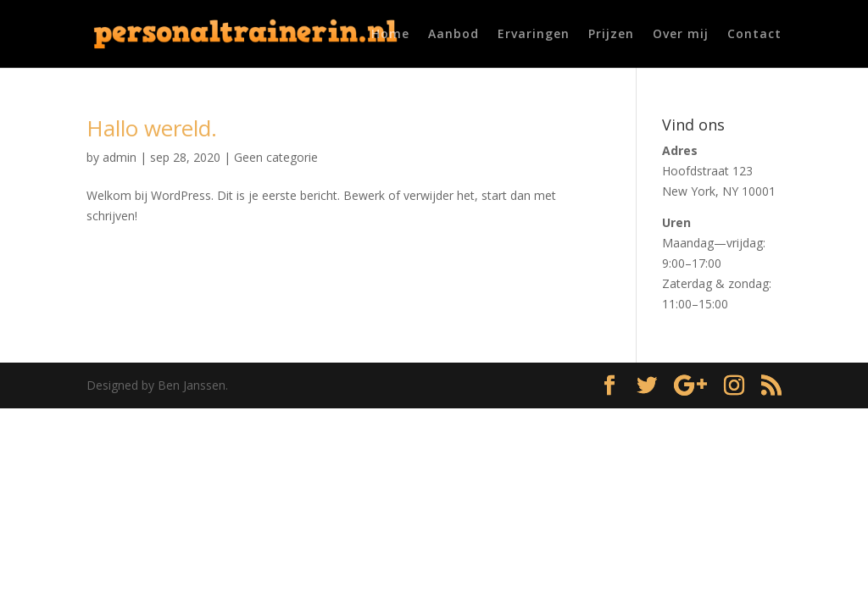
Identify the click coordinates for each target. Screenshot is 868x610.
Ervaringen (534, 35)
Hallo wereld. (152, 128)
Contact (754, 35)
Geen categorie (276, 157)
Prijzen (611, 35)
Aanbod (453, 35)
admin (120, 157)
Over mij (681, 35)
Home (390, 35)
